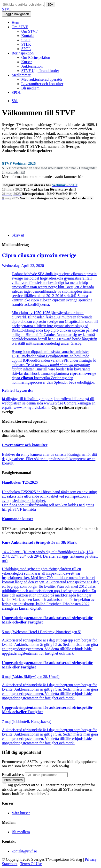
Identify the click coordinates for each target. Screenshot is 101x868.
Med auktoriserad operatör (42, 79)
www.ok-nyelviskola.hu (32, 408)
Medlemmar (21, 75)
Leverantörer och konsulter (42, 84)
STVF (7, 9)
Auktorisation (32, 66)
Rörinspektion (23, 53)
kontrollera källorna (69, 399)
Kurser (27, 62)
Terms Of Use (31, 864)
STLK (26, 44)
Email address (13, 775)
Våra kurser (21, 813)
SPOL (26, 49)
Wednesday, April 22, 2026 (50, 322)
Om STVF (20, 27)
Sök (50, 4)
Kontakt (28, 36)
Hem (15, 22)
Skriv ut (18, 235)
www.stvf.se (53, 403)
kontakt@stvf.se (24, 851)
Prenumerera (13, 780)
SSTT (26, 40)
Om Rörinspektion (36, 57)
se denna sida (33, 403)
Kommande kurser (18, 519)
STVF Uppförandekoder (40, 71)
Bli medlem (30, 88)
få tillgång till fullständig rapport (27, 399)
